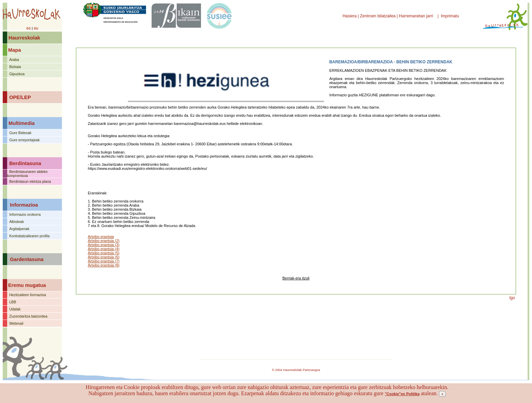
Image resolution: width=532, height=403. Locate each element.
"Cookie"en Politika (402, 394)
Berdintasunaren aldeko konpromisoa (27, 174)
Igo (512, 298)
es (28, 28)
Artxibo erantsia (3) (104, 245)
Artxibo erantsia (101, 237)
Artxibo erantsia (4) (104, 249)
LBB (13, 302)
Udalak (15, 309)
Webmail (16, 323)
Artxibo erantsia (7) (104, 261)
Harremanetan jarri (416, 16)
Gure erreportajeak (24, 140)
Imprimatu (450, 16)
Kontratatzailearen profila (29, 236)
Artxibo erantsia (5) (104, 253)
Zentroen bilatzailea (378, 16)
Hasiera (350, 16)
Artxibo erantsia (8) (104, 265)
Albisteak (17, 222)
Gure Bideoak (20, 133)
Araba (14, 60)
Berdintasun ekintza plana (30, 181)
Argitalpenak (19, 229)
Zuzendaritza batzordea (28, 316)
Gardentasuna (27, 259)
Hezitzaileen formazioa (28, 295)
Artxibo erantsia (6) (104, 257)
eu (36, 28)
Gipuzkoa (17, 74)
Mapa (14, 50)
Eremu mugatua (27, 285)
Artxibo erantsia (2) (104, 241)
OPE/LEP (20, 97)
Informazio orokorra (25, 214)
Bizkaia (15, 67)
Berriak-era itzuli (296, 278)
